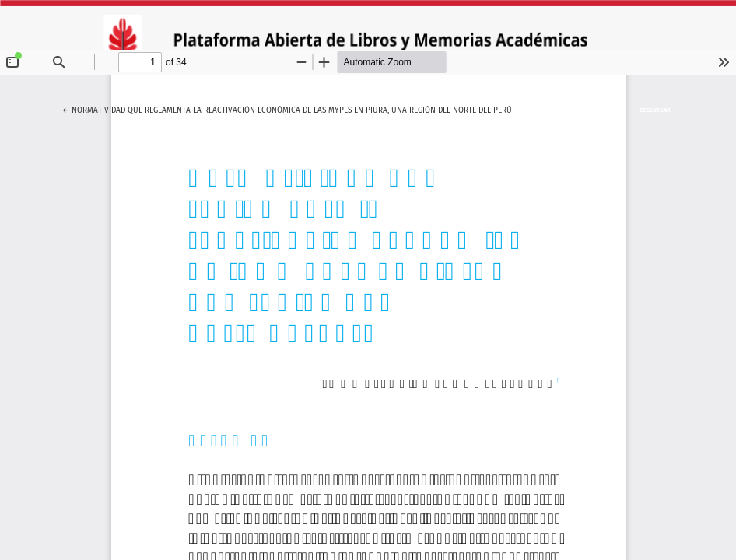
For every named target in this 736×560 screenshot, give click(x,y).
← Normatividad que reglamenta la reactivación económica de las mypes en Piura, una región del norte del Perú (287, 108)
